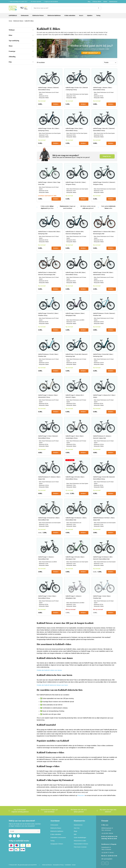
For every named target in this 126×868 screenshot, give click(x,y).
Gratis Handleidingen (80, 837)
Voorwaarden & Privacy (58, 865)
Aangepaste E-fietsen (57, 844)
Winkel (105, 2)
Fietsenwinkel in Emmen (81, 844)
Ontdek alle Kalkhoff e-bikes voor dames (49, 670)
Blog (89, 2)
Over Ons (77, 828)
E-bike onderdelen (56, 834)
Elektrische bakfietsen (57, 831)
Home (10, 21)
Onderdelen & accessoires (58, 837)
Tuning (52, 841)
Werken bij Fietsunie (47, 865)
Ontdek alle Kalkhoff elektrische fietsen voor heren (52, 685)
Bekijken (56, 104)
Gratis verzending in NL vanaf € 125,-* (19, 2)
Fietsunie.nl (81, 795)
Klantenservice (113, 2)
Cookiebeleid (68, 865)
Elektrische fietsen (56, 828)
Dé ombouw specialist (36, 2)
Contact (74, 865)
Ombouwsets (54, 825)
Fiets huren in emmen (80, 847)
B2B (75, 834)
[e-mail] (24, 831)
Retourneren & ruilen (80, 841)
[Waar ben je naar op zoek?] (66, 8)
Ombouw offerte (97, 2)
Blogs (76, 831)
